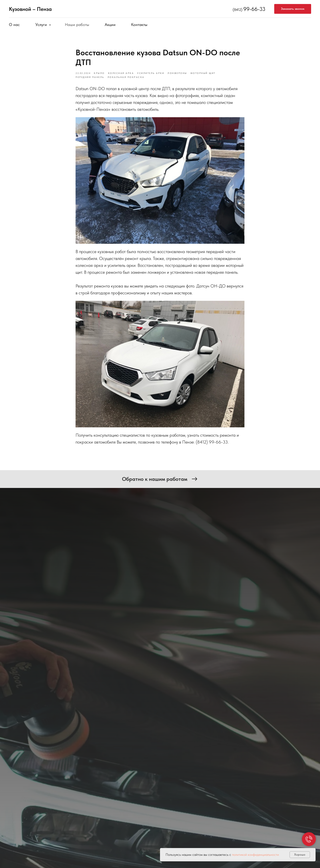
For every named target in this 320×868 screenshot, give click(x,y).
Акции (110, 25)
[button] (293, 9)
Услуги (42, 25)
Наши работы (77, 25)
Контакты (139, 25)
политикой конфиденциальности (255, 855)
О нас (14, 25)
